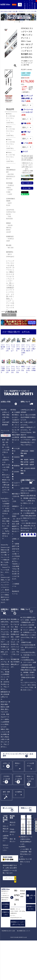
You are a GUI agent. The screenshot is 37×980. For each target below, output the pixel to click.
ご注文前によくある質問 (6, 817)
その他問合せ (18, 831)
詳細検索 (25, 5)
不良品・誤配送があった (13, 869)
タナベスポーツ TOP (6, 11)
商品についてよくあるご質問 (30, 816)
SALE (11, 339)
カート (37, 7)
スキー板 (15, 11)
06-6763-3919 (17, 935)
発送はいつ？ (18, 802)
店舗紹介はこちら (6, 951)
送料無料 (12, 338)
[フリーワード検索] (15, 333)
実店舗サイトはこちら (31, 945)
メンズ (13, 322)
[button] (2, 17)
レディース (13, 324)
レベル (28, 143)
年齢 (27, 123)
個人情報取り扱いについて (24, 968)
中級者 (28, 73)
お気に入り (32, 4)
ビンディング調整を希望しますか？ (27, 98)
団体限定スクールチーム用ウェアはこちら (18, 961)
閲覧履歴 (34, 5)
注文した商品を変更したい (6, 866)
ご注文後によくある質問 (18, 817)
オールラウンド (26, 75)
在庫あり (14, 336)
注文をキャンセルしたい (6, 885)
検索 (20, 5)
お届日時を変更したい (6, 876)
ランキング (30, 4)
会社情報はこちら (6, 943)
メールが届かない (30, 802)
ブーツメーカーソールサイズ (27, 112)
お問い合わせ (32, 934)
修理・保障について (6, 831)
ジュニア (12, 325)
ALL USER (15, 320)
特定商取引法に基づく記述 (8, 968)
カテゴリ (27, 5)
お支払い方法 (6, 802)
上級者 (23, 73)
